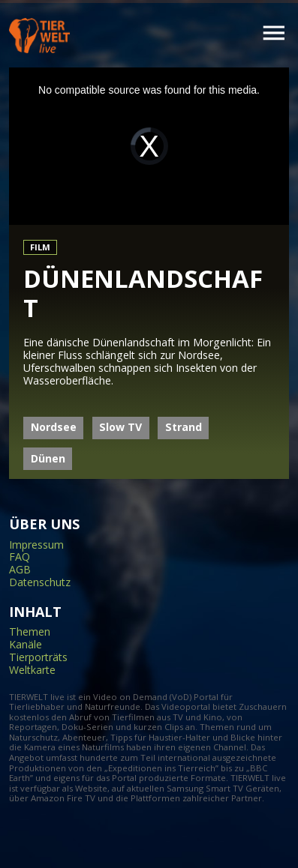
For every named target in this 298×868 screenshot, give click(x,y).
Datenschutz (40, 583)
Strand (184, 427)
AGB (20, 570)
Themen (30, 632)
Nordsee (54, 427)
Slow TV (120, 427)
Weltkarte (32, 670)
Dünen (48, 458)
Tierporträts (38, 658)
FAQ (20, 557)
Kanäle (26, 645)
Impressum (36, 545)
